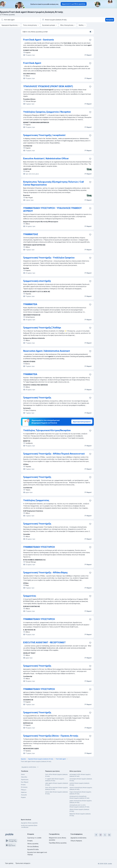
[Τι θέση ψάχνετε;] (20, 20)
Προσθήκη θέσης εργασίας (58, 843)
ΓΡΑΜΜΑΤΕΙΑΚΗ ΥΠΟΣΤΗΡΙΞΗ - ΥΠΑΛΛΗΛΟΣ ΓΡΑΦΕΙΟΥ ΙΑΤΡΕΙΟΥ (52, 210)
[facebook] (96, 835)
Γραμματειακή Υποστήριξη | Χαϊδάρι (42, 328)
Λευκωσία (24, 795)
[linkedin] (109, 835)
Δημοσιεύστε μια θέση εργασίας (74, 4)
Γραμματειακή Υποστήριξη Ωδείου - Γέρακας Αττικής (51, 736)
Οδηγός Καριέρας (76, 841)
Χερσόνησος (25, 779)
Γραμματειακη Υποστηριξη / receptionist (44, 135)
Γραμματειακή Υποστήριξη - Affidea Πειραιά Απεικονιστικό (54, 454)
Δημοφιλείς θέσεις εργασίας (29, 823)
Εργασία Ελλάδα (33, 849)
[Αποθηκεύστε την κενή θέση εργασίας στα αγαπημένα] (90, 40)
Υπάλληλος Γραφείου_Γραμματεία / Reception (47, 112)
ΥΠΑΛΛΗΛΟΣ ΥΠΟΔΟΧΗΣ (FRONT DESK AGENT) (48, 86)
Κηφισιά (23, 797)
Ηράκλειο (24, 792)
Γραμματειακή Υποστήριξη (37, 398)
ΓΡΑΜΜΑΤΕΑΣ (31, 234)
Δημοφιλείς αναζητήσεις (30, 767)
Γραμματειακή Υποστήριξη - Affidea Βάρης (45, 572)
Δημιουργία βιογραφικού (82, 422)
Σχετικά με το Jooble (34, 838)
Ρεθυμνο (24, 790)
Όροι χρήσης (9, 863)
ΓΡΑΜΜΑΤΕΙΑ (30, 304)
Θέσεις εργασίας (33, 844)
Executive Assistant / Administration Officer (46, 158)
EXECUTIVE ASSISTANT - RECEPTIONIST (44, 642)
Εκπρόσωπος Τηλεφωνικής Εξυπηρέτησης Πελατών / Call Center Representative (53, 183)
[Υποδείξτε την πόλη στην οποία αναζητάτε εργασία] (61, 20)
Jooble (110, 864)
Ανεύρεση (110, 20)
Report (88, 55)
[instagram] (101, 835)
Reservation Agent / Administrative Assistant (47, 351)
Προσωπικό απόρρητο (23, 863)
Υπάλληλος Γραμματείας (36, 500)
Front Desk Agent (32, 63)
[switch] (91, 32)
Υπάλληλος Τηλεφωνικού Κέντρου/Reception (47, 430)
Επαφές (30, 841)
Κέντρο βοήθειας (33, 846)
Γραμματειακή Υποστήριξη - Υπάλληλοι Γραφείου (49, 258)
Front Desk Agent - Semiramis (39, 40)
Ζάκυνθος (24, 777)
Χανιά (23, 774)
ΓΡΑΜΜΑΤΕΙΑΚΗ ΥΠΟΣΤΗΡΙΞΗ (39, 547)
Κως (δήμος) (25, 782)
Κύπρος (23, 785)
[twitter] (105, 835)
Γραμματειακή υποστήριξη (37, 281)
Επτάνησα (24, 787)
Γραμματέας (30, 596)
